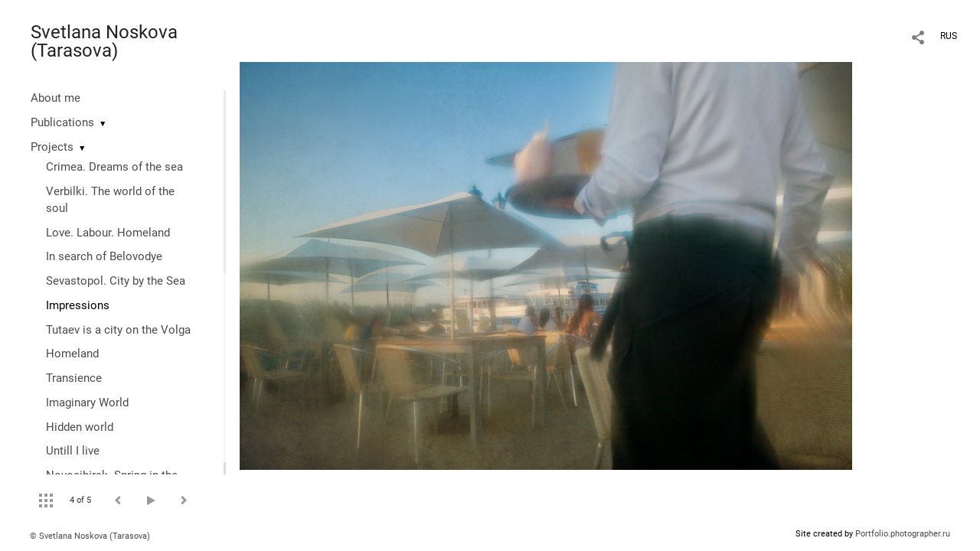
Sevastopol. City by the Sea (116, 281)
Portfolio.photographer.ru (903, 534)
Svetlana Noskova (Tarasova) (104, 41)
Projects (52, 147)
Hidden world (80, 427)
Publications (62, 122)
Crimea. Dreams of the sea (114, 167)
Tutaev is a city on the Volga (118, 330)
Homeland (72, 354)
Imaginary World (87, 403)
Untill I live (73, 451)
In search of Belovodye (104, 256)
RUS (949, 36)
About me (56, 98)
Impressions (78, 305)
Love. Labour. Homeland (108, 233)
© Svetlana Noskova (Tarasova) (90, 536)
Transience (74, 378)
